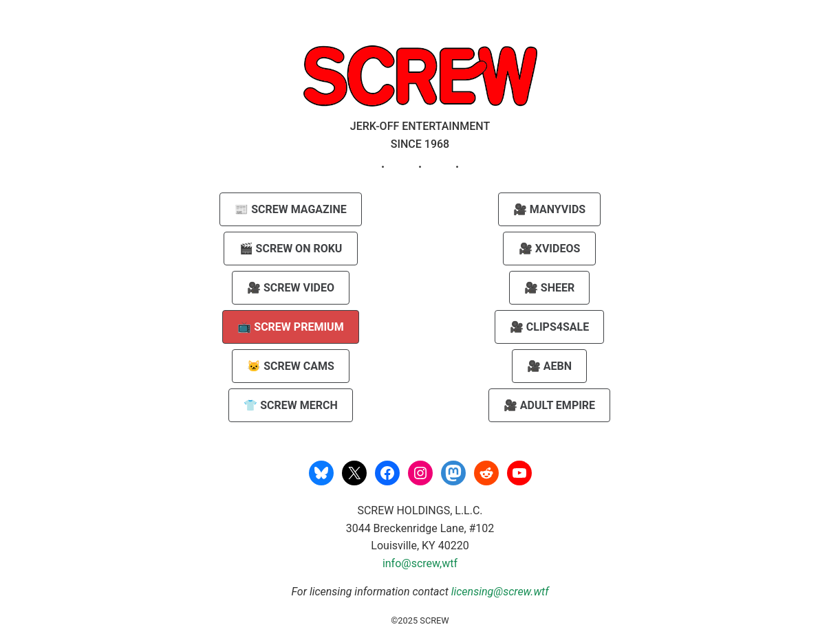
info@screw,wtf (420, 563)
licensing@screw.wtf (500, 592)
